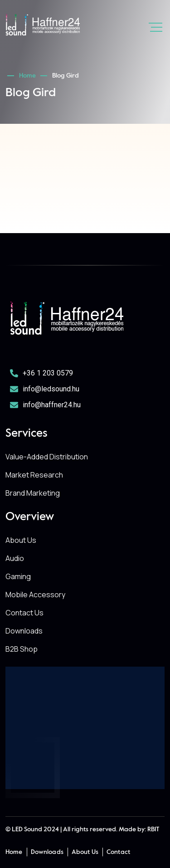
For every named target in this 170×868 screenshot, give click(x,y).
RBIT (153, 829)
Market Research (34, 475)
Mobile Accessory (35, 595)
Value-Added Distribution (47, 457)
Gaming (18, 576)
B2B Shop (22, 649)
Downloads (24, 631)
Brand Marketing (33, 493)
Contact (118, 852)
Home (29, 76)
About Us (21, 540)
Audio (15, 558)
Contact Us (24, 613)
